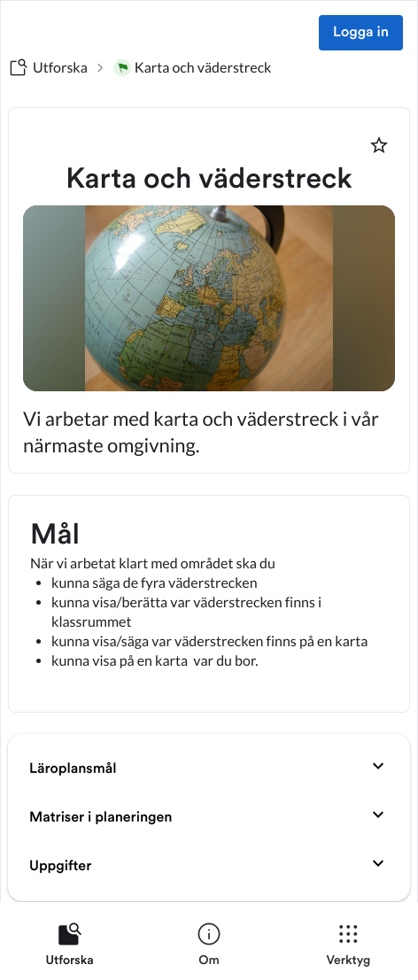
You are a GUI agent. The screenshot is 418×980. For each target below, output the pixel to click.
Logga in (361, 33)
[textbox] (209, 604)
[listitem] (70, 948)
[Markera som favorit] (379, 145)
